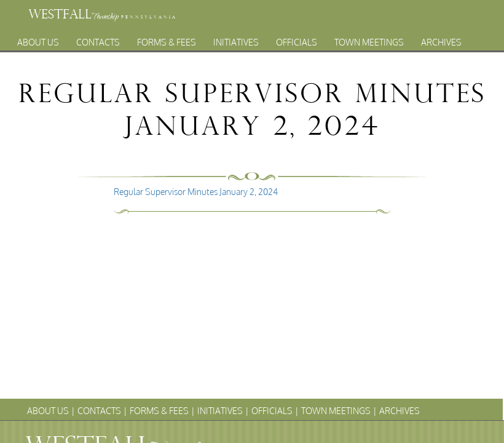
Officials (297, 39)
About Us (38, 39)
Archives (441, 39)
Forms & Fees (167, 39)
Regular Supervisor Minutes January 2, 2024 (196, 192)
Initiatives (236, 39)
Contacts (98, 39)
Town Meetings (369, 39)
